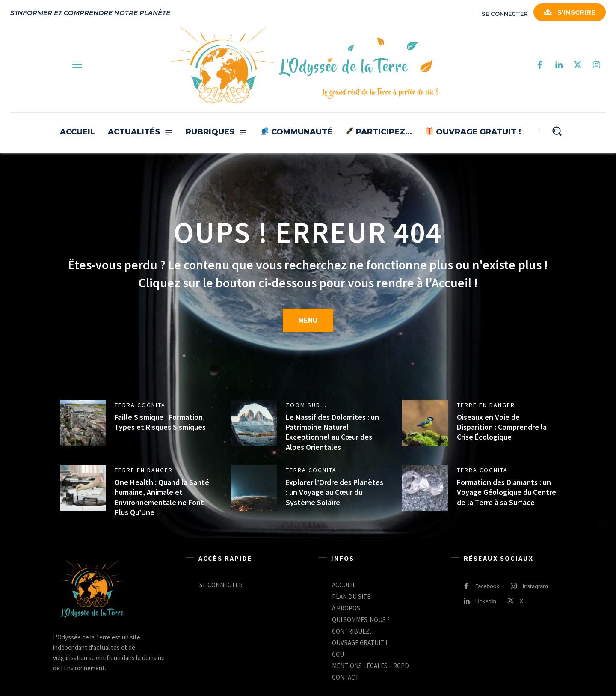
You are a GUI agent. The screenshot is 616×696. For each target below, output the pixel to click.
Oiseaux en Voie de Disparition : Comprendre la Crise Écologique (502, 427)
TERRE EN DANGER (486, 405)
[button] (557, 131)
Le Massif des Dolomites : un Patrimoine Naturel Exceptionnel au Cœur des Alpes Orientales (332, 432)
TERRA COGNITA (140, 405)
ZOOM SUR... (306, 405)
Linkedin (486, 601)
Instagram (535, 586)
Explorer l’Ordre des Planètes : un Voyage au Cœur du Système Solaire (335, 492)
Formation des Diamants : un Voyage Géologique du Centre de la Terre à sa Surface (506, 492)
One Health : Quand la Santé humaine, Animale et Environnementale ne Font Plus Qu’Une (162, 497)
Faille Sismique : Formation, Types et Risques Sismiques (160, 422)
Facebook (487, 586)
